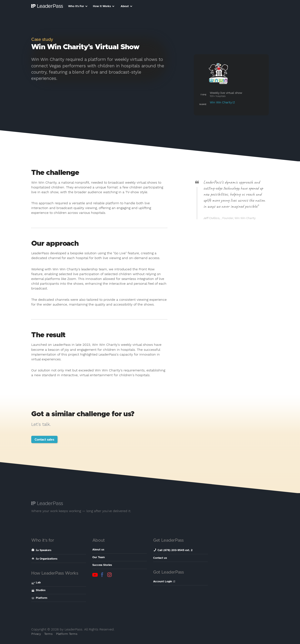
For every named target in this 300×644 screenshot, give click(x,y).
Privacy (36, 634)
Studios (39, 590)
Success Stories (102, 565)
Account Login (164, 582)
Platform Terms (67, 634)
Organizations (44, 559)
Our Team (99, 557)
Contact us (160, 558)
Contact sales (44, 440)
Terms (48, 634)
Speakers (41, 550)
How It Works (104, 6)
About (126, 6)
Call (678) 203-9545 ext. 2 (173, 550)
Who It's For (78, 6)
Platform (39, 598)
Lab (36, 583)
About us (98, 550)
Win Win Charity (222, 102)
